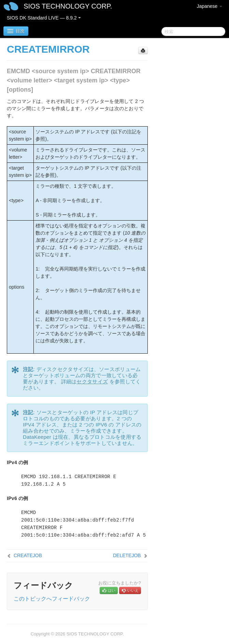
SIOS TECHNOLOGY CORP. (68, 6)
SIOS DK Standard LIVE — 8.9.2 (44, 18)
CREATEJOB (28, 555)
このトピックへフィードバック (52, 599)
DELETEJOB (127, 555)
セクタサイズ (92, 382)
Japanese (209, 6)
